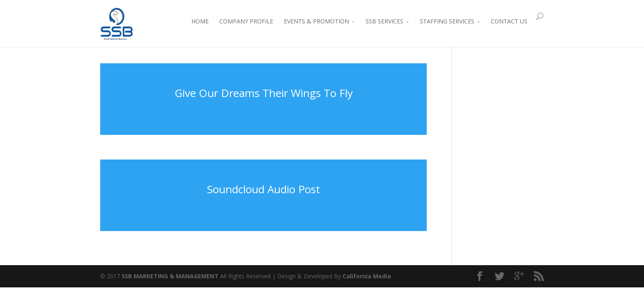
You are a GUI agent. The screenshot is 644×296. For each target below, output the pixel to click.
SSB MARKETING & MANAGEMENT (170, 276)
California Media (367, 276)
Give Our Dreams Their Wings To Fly (264, 93)
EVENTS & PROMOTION (316, 21)
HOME (200, 21)
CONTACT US (509, 21)
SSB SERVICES (384, 21)
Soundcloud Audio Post (263, 189)
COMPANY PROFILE (246, 21)
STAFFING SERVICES (447, 21)
